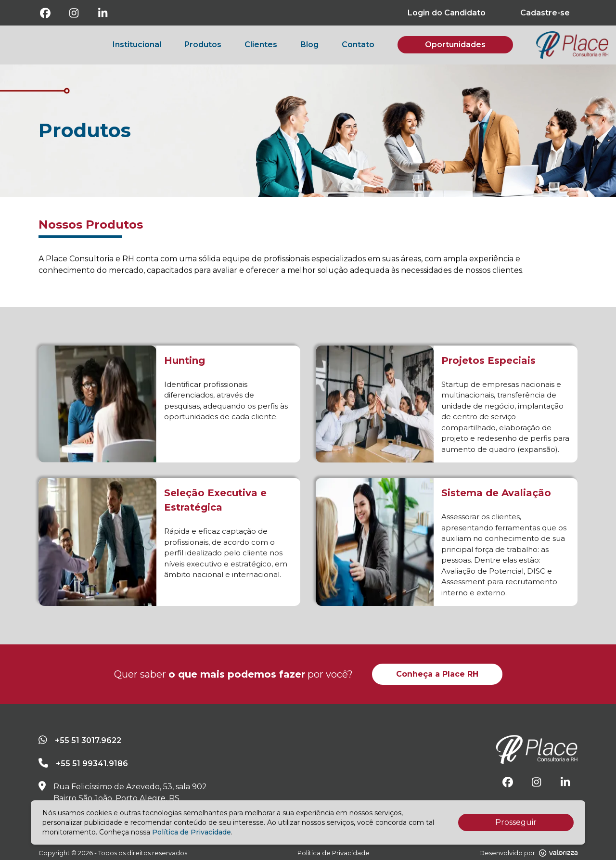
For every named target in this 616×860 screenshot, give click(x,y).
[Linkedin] (103, 13)
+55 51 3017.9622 (88, 740)
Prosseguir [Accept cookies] (516, 822)
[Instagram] (74, 13)
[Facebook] (45, 13)
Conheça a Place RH (437, 674)
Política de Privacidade (192, 832)
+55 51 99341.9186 (92, 764)
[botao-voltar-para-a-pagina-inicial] (572, 45)
